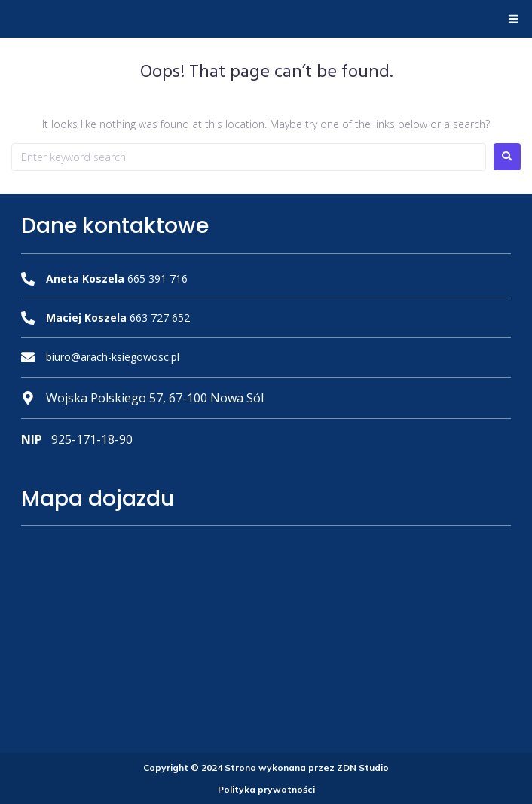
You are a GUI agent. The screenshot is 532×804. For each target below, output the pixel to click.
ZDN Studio (363, 767)
